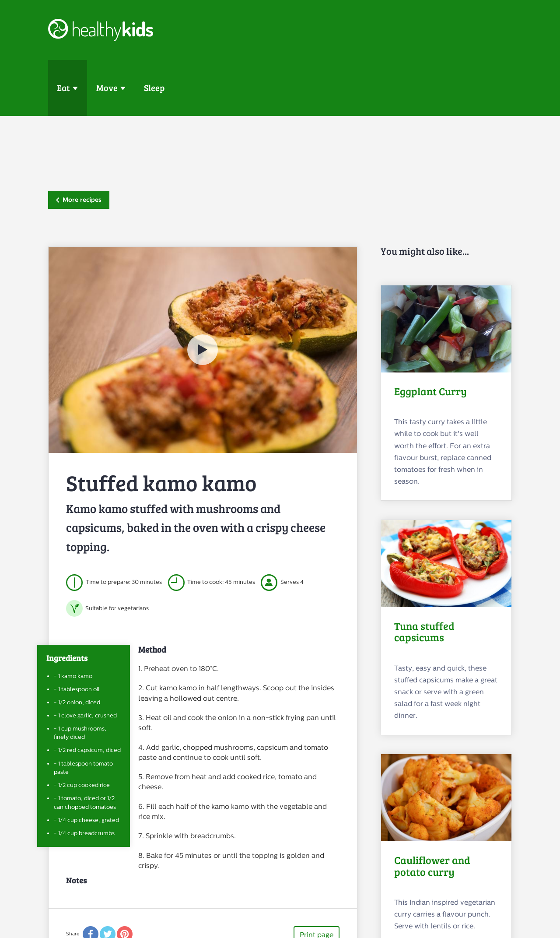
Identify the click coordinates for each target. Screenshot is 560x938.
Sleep (154, 88)
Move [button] (107, 88)
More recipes (79, 200)
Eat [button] (63, 88)
